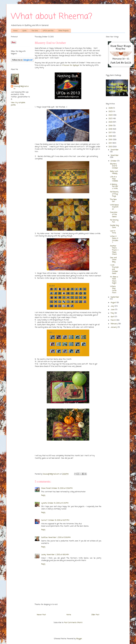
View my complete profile (18, 104)
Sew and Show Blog (113, 260)
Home (15, 31)
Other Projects (64, 31)
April (113, 317)
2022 (111, 115)
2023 (111, 112)
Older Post (95, 615)
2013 (110, 147)
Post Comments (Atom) (73, 623)
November (115, 155)
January (114, 327)
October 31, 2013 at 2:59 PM (62, 488)
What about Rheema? (52, 17)
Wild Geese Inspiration (114, 207)
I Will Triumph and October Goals (114, 269)
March (113, 320)
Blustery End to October (114, 166)
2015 (111, 140)
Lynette (44, 503)
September (115, 297)
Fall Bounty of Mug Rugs (114, 194)
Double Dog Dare (114, 227)
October (114, 161)
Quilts (25, 31)
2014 (110, 143)
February (114, 324)
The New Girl (113, 201)
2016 (111, 136)
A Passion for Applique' (71, 65)
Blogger (79, 639)
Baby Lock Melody (114, 172)
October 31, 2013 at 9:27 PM (59, 520)
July (113, 306)
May (113, 313)
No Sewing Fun (114, 221)
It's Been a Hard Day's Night (114, 280)
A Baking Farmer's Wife (114, 187)
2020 (111, 122)
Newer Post (41, 615)
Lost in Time (113, 232)
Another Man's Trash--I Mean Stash (114, 250)
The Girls (35, 31)
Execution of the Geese (114, 214)
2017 (110, 133)
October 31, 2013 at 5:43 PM (58, 503)
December (115, 150)
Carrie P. (44, 520)
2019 (111, 126)
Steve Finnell (46, 488)
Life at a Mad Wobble (114, 179)
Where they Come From (113, 290)
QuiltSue (44, 537)
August (114, 303)
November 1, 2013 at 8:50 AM (58, 555)
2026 (111, 108)
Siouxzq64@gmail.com (21, 88)
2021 (111, 119)
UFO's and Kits (48, 31)
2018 (111, 129)
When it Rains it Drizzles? (114, 240)
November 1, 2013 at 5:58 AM (59, 537)
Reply (43, 495)
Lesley (44, 555)
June (113, 310)
